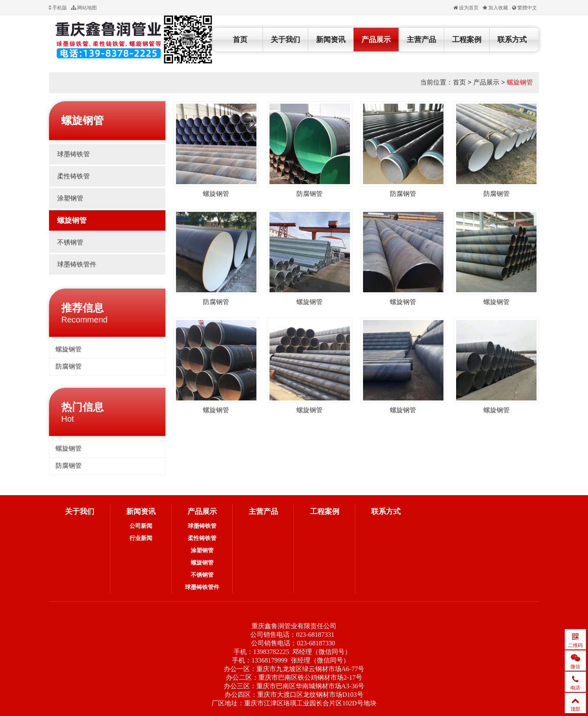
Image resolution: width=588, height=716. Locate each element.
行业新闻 (141, 538)
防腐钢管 (69, 366)
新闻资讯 (331, 40)
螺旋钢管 (520, 82)
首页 (240, 40)
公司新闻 (141, 526)
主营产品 (421, 40)
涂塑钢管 (70, 198)
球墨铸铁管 (73, 154)
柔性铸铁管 (73, 176)
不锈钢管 (70, 242)
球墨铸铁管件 (77, 264)
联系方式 (512, 40)
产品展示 (376, 40)
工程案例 (467, 40)
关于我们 (285, 40)
